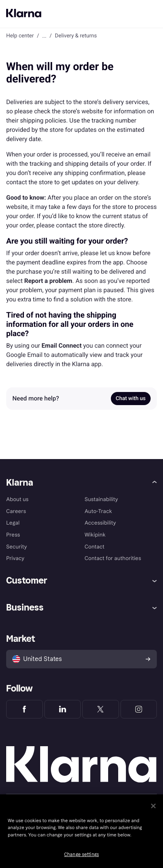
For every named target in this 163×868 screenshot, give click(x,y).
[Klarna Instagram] (139, 709)
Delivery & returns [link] (76, 36)
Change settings (81, 855)
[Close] (153, 806)
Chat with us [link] (131, 399)
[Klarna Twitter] (101, 709)
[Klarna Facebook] (25, 709)
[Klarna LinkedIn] (63, 709)
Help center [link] (20, 36)
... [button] (44, 36)
